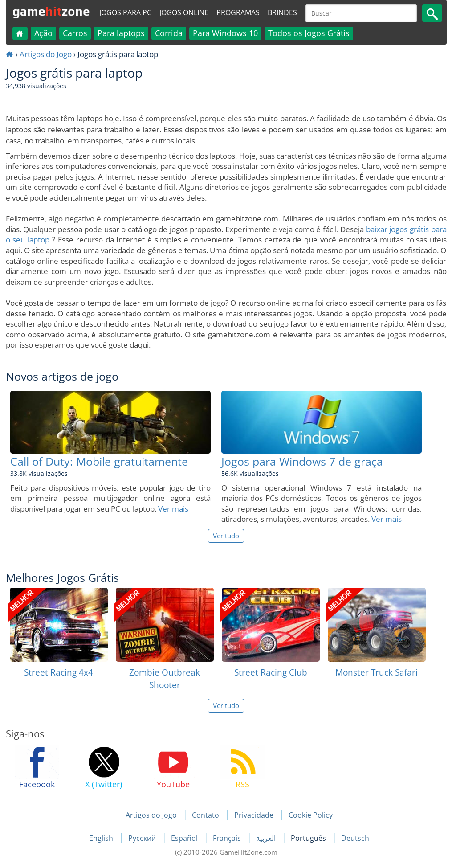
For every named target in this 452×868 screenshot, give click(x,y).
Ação (43, 33)
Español (185, 838)
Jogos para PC (125, 12)
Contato (206, 815)
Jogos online (184, 12)
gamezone (51, 11)
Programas (238, 12)
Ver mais (173, 509)
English (102, 838)
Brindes (282, 12)
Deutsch (355, 838)
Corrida (169, 33)
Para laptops (121, 33)
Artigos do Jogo (46, 54)
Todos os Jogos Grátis (309, 33)
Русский (143, 838)
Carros (75, 33)
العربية (267, 838)
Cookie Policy (311, 815)
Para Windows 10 (225, 33)
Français (228, 838)
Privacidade (254, 815)
